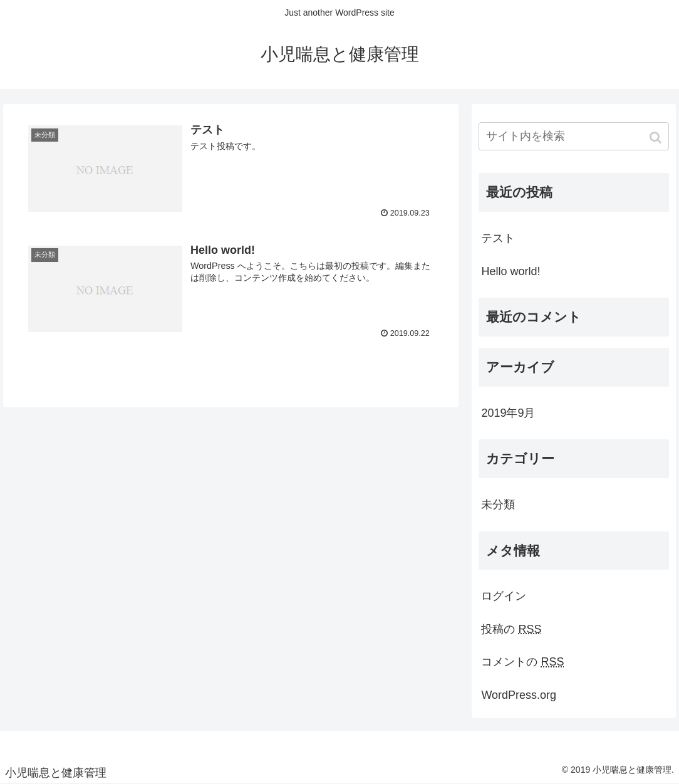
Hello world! (511, 271)
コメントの (522, 662)
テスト (498, 238)
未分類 (498, 504)
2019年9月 (508, 413)
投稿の (511, 629)
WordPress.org (519, 695)
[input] (573, 136)
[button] (657, 138)
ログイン (504, 596)
